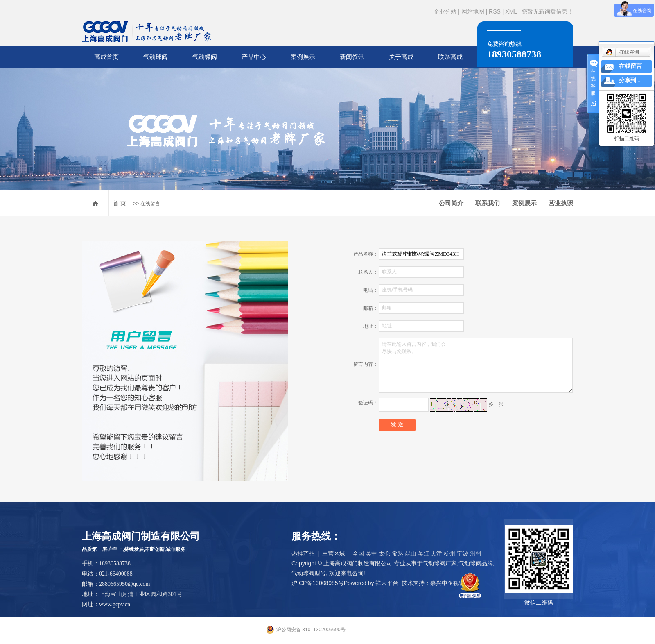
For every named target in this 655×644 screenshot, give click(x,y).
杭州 (449, 553)
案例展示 (303, 57)
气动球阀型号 (309, 573)
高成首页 (106, 57)
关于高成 (401, 57)
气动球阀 (156, 57)
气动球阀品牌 (476, 563)
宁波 (463, 553)
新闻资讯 (352, 57)
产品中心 (254, 57)
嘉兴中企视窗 (447, 583)
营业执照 (561, 203)
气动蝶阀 (205, 57)
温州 (476, 553)
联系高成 (450, 57)
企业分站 (445, 11)
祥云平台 (387, 583)
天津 (436, 553)
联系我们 (488, 203)
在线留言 (630, 66)
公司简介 (451, 203)
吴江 (424, 553)
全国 (358, 553)
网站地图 (473, 11)
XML (511, 11)
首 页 (120, 203)
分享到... (630, 80)
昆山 (411, 553)
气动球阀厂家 (440, 563)
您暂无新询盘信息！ (547, 11)
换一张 (496, 404)
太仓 (384, 553)
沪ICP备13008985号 (318, 583)
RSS (495, 11)
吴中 (371, 553)
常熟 (398, 553)
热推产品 (303, 553)
